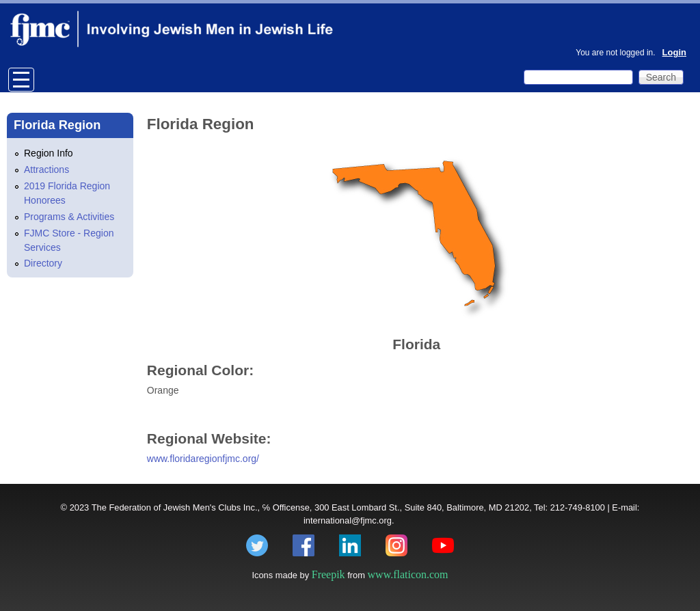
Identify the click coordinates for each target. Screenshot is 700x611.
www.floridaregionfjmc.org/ (203, 459)
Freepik (328, 574)
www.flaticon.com (408, 574)
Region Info (49, 153)
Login (674, 52)
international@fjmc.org (348, 520)
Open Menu (21, 80)
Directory (43, 263)
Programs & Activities (69, 217)
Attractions (46, 169)
